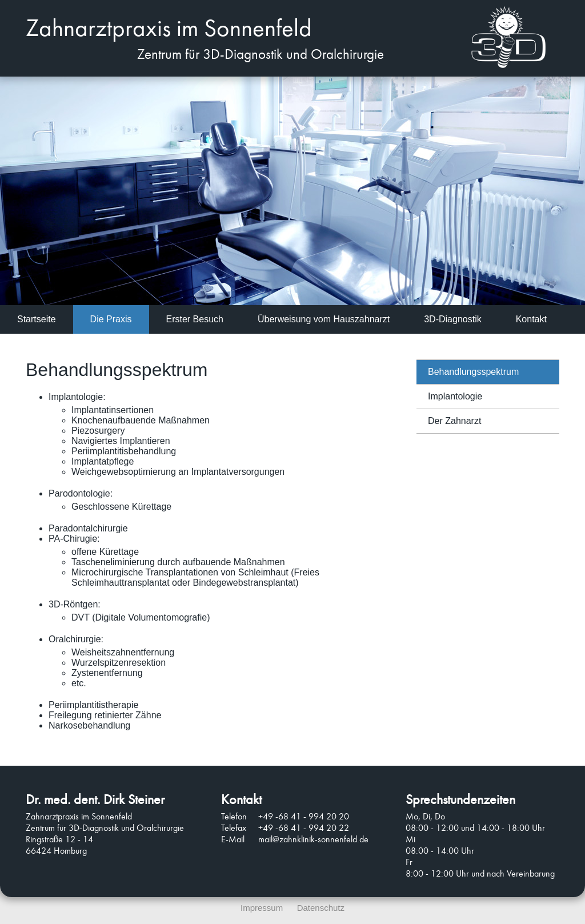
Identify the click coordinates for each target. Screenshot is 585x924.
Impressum (262, 908)
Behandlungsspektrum (473, 372)
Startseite (37, 319)
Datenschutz (321, 908)
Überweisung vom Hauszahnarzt (324, 319)
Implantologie (455, 396)
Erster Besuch (195, 319)
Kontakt (531, 319)
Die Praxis (111, 319)
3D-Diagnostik (452, 319)
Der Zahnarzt (454, 421)
